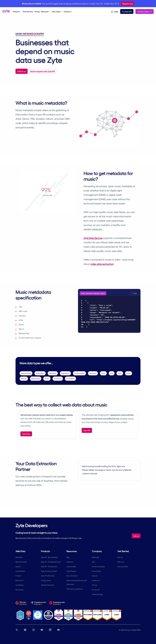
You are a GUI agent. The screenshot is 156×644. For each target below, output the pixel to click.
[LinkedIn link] (50, 630)
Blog (68, 557)
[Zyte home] (6, 11)
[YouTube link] (42, 630)
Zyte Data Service (93, 238)
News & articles (26, 373)
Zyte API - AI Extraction (49, 567)
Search (18, 567)
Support (95, 576)
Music (103, 373)
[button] (134, 293)
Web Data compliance (75, 589)
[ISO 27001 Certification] (49, 615)
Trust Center (96, 571)
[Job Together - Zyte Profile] (38, 615)
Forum (47, 379)
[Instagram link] (33, 630)
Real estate (53, 373)
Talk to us (121, 562)
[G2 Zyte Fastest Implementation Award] (68, 615)
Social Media (70, 379)
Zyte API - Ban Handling (49, 557)
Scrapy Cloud (46, 580)
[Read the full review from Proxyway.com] (57, 603)
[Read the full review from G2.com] (21, 603)
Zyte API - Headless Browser (51, 562)
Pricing (94, 585)
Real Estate (19, 590)
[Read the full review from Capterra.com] (38, 603)
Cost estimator (123, 567)
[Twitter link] (17, 630)
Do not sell (96, 590)
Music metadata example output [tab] (93, 293)
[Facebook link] (25, 630)
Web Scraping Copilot (49, 571)
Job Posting (19, 585)
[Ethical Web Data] (20, 615)
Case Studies (71, 567)
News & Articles (21, 562)
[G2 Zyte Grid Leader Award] (78, 615)
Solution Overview (48, 585)
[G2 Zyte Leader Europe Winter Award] (59, 615)
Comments (58, 379)
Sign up (120, 557)
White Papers (71, 571)
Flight (120, 373)
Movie (129, 373)
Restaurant (93, 373)
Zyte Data (19, 557)
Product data (40, 373)
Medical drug (36, 379)
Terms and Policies (98, 567)
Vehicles (24, 379)
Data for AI (19, 580)
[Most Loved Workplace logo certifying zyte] (29, 615)
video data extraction (102, 264)
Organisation (65, 373)
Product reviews (79, 373)
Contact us (96, 580)
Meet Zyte (96, 557)
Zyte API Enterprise (48, 576)
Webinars (70, 562)
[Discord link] (58, 630)
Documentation (72, 576)
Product (18, 576)
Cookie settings (97, 594)
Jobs (112, 373)
